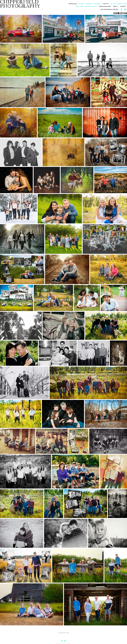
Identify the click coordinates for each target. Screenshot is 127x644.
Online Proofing (105, 6)
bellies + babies (80, 6)
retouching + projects (91, 6)
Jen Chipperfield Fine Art (109, 9)
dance (125, 4)
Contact (123, 6)
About (115, 6)
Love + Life (113, 4)
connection (106, 4)
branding (120, 4)
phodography (97, 4)
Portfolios (73, 4)
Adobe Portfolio (67, 643)
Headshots (82, 4)
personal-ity (89, 4)
